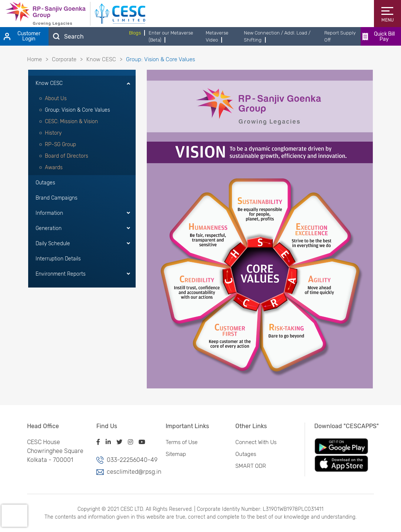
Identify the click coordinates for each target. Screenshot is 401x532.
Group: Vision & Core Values (77, 110)
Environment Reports (61, 274)
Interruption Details (58, 259)
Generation (49, 228)
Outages (45, 183)
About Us (56, 98)
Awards (54, 168)
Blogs (135, 33)
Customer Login (22, 36)
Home (34, 59)
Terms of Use (180, 442)
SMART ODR (248, 466)
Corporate (64, 59)
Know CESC (101, 59)
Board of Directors (67, 156)
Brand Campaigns (57, 198)
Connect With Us (254, 442)
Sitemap (174, 454)
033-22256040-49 (130, 460)
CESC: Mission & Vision (71, 121)
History (53, 133)
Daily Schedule (53, 244)
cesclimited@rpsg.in (132, 472)
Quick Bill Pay (378, 37)
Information (49, 213)
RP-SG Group (60, 145)
